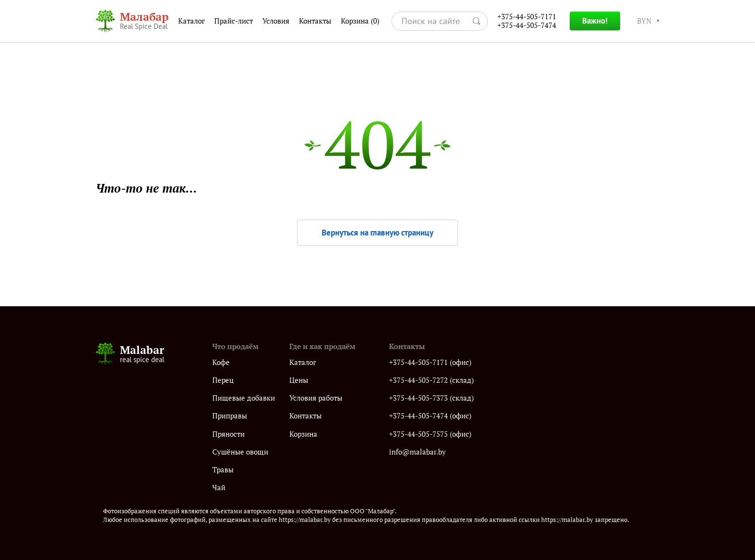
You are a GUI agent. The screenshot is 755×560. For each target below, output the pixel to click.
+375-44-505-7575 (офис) (430, 434)
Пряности (228, 434)
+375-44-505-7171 (527, 17)
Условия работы (316, 398)
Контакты (315, 21)
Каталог (191, 21)
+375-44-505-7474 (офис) (430, 416)
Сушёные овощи (240, 452)
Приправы (230, 416)
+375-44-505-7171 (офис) (430, 362)
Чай (219, 488)
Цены (299, 380)
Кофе (221, 362)
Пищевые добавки (244, 398)
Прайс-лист (234, 21)
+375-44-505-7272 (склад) (431, 380)
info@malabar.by (417, 452)
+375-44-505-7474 (527, 25)
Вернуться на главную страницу (377, 233)
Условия (276, 21)
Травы (223, 470)
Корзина (360, 21)
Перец (223, 380)
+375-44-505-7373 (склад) (431, 398)
